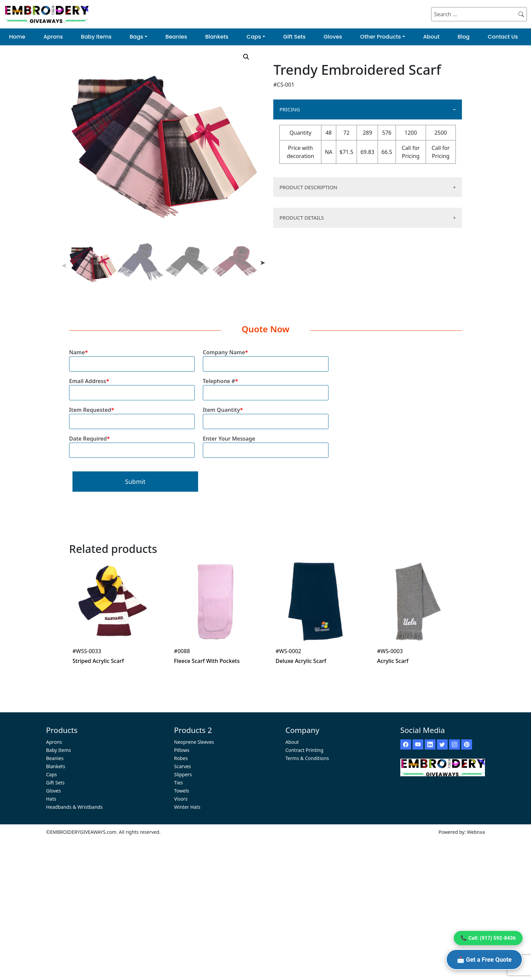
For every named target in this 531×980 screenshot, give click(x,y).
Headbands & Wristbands (74, 807)
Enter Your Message (266, 444)
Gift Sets (294, 37)
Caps (254, 37)
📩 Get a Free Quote (484, 960)
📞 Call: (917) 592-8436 (488, 938)
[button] (246, 57)
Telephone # (266, 387)
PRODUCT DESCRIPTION (308, 187)
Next (263, 263)
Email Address (132, 387)
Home (17, 37)
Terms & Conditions (307, 758)
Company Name (266, 358)
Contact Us (503, 37)
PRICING (290, 109)
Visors (181, 799)
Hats (51, 799)
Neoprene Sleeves (194, 742)
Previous (64, 266)
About (431, 37)
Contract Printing (304, 750)
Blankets (217, 37)
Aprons (53, 37)
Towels (182, 791)
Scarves (183, 766)
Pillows (182, 750)
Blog (463, 37)
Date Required (132, 444)
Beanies (176, 37)
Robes (181, 758)
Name (132, 358)
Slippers (183, 774)
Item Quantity (266, 416)
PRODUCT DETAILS (302, 218)
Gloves (333, 37)
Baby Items (96, 37)
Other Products (381, 37)
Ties (178, 783)
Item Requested (132, 416)
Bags (136, 37)
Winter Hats (187, 807)
